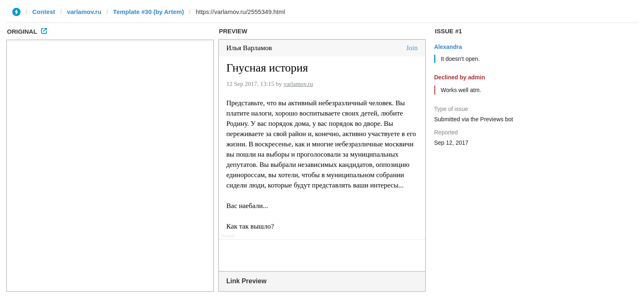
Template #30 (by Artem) (148, 12)
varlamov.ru (84, 12)
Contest (44, 12)
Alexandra (448, 47)
